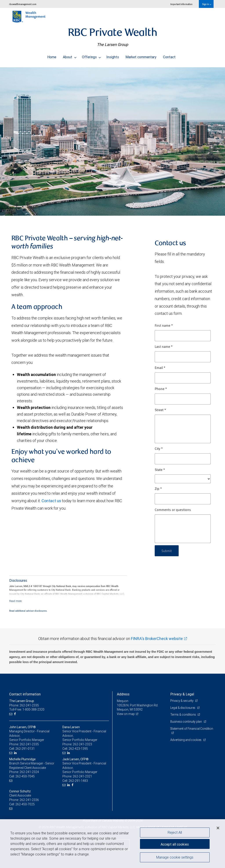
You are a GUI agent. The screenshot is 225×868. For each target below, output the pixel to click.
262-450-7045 (25, 776)
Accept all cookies (175, 844)
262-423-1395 (78, 749)
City (159, 449)
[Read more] (15, 601)
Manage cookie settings (175, 858)
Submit (167, 551)
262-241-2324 (29, 772)
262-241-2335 (29, 744)
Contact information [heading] (25, 694)
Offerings (91, 56)
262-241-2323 (82, 744)
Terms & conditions (183, 715)
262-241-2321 (82, 776)
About (70, 56)
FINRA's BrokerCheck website (157, 639)
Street (160, 410)
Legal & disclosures (183, 708)
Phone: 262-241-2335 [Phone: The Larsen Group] (24, 705)
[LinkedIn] (16, 753)
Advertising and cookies (186, 740)
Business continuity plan (186, 722)
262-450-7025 (25, 804)
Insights (113, 56)
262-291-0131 (25, 749)
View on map (126, 714)
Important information (181, 4)
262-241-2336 (29, 800)
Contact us (51, 501)
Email (160, 368)
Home (52, 56)
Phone (161, 389)
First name (164, 326)
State (160, 470)
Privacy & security (182, 701)
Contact (169, 56)
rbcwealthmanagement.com (23, 4)
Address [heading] (123, 694)
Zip (158, 489)
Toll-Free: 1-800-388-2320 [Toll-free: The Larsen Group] (27, 709)
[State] (183, 479)
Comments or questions (173, 510)
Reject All (175, 832)
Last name (164, 347)
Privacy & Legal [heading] (182, 694)
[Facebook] (15, 714)
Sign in (207, 4)
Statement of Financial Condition (192, 729)
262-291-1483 (78, 781)
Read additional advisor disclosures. (28, 611)
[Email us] (11, 714)
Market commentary (141, 56)
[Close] (218, 828)
